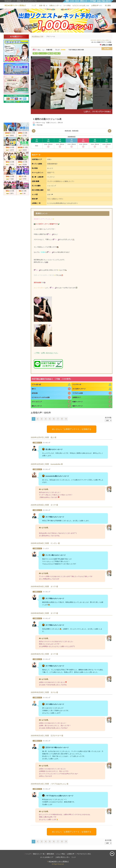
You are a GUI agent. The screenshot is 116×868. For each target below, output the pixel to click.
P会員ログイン (16, 37)
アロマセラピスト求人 (84, 854)
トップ (28, 854)
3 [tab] (61, 31)
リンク (74, 857)
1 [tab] (55, 31)
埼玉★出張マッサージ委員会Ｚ (59, 862)
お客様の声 (71, 854)
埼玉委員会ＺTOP (38, 36)
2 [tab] (58, 31)
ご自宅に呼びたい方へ (62, 857)
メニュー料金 (60, 854)
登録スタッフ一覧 (39, 854)
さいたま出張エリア (47, 857)
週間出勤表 (50, 854)
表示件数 (108, 418)
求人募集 (108, 5)
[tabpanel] (58, 21)
